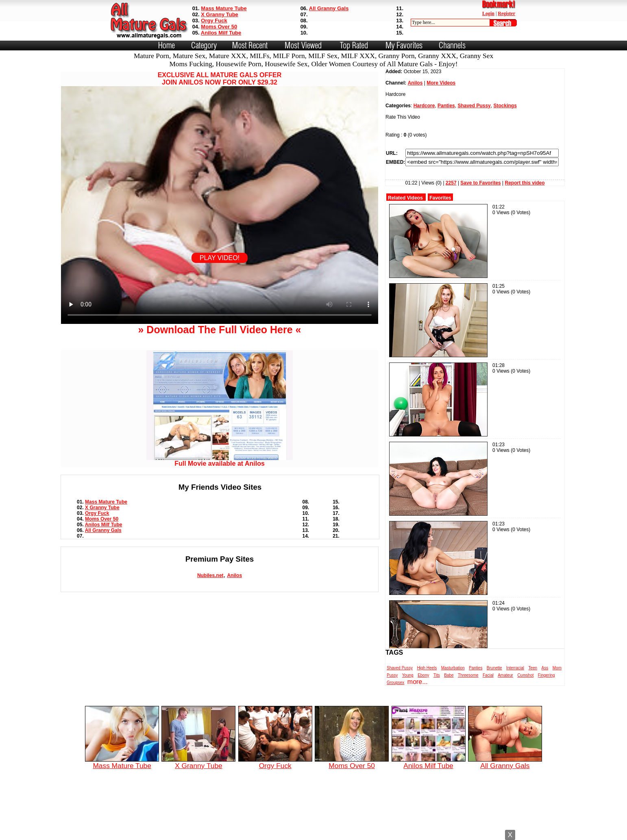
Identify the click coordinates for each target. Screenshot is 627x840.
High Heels (427, 668)
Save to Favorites (480, 183)
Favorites (440, 198)
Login (488, 13)
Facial (488, 675)
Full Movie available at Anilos (220, 461)
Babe (449, 675)
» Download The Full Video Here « (219, 330)
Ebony (423, 675)
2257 (451, 183)
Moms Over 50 (219, 27)
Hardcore (424, 106)
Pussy (392, 675)
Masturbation (453, 668)
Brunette (494, 668)
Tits (437, 675)
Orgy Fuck (214, 21)
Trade (350, 833)
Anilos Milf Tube (221, 33)
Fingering (546, 675)
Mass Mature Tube (224, 8)
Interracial (515, 668)
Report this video (525, 183)
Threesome (468, 675)
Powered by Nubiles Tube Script (305, 833)
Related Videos (405, 198)
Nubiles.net (210, 575)
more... (418, 682)
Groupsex (395, 683)
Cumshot (525, 675)
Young (408, 675)
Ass (545, 668)
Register (506, 13)
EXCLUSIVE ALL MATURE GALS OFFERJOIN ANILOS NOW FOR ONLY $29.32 (220, 79)
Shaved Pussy (474, 106)
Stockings (505, 106)
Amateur (505, 675)
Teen (533, 668)
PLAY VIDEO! (220, 258)
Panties (446, 106)
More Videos (441, 83)
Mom (557, 668)
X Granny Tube (220, 14)
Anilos (234, 575)
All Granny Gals (329, 8)
